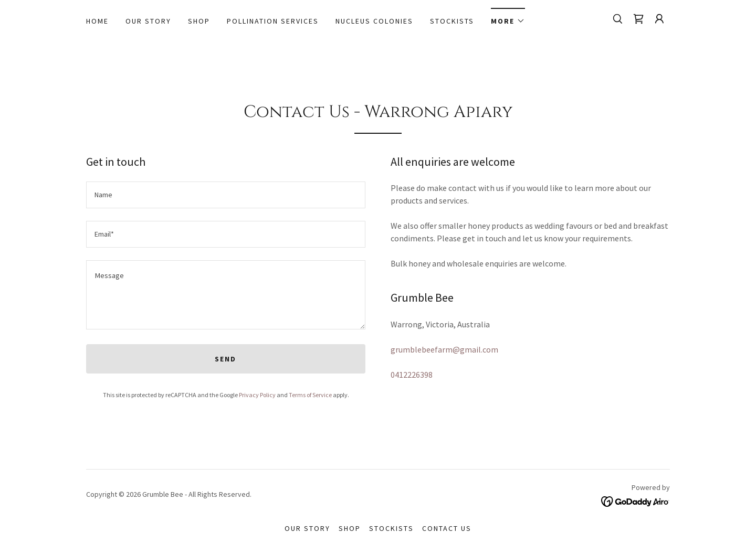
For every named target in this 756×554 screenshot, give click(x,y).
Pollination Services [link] (273, 21)
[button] (508, 18)
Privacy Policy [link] (257, 395)
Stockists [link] (452, 21)
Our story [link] (148, 21)
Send (225, 359)
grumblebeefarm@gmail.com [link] (444, 349)
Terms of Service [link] (310, 395)
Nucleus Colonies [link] (374, 21)
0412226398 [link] (412, 375)
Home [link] (97, 21)
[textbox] (226, 195)
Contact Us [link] (447, 528)
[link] (638, 19)
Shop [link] (199, 21)
